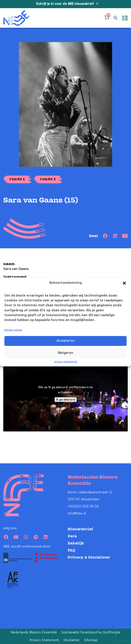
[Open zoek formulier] (116, 18)
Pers (72, 536)
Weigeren (65, 353)
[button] (124, 283)
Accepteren (66, 341)
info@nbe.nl (77, 513)
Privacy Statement (44, 640)
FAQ (72, 550)
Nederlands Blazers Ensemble (34, 632)
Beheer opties (13, 330)
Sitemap (91, 640)
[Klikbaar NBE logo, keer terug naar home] (17, 18)
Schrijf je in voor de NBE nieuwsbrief (65, 4)
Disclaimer (72, 640)
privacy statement (66, 362)
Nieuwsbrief (80, 529)
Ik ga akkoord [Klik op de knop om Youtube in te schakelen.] (66, 399)
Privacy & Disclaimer (89, 558)
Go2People (112, 632)
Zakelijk (76, 543)
